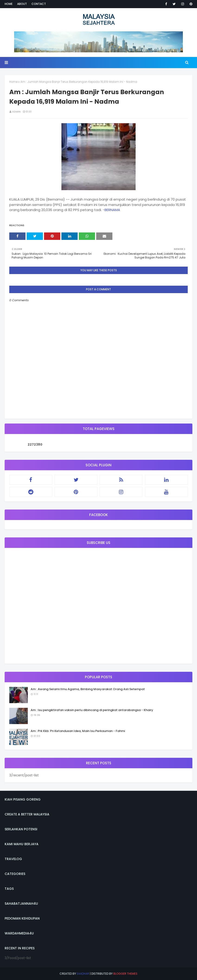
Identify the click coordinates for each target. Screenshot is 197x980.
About (22, 4)
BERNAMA (112, 210)
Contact (39, 4)
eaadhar (83, 974)
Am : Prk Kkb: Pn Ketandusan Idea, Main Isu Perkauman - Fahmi (78, 731)
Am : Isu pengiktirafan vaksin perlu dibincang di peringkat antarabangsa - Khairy (92, 710)
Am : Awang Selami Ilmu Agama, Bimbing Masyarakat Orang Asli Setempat (88, 689)
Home (9, 4)
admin (16, 112)
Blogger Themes (125, 974)
